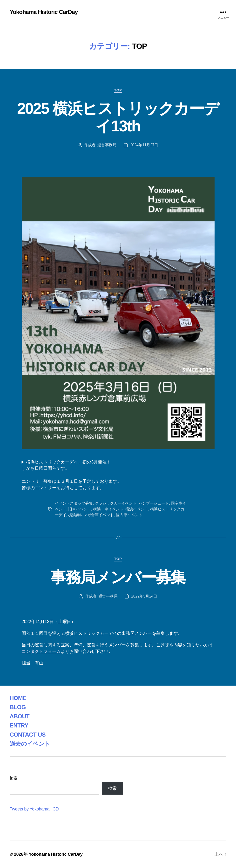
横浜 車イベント (108, 509)
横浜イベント (137, 509)
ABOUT (20, 716)
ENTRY (19, 725)
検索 (13, 778)
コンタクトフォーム (41, 651)
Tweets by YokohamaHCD (34, 809)
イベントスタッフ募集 (74, 503)
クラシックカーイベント (116, 503)
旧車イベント (80, 509)
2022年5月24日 (144, 596)
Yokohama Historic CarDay (44, 12)
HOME (18, 698)
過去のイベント (30, 744)
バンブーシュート (154, 503)
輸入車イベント (129, 515)
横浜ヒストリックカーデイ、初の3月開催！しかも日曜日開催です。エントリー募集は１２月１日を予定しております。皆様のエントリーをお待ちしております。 (72, 475)
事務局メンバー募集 (118, 577)
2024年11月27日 (144, 145)
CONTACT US (28, 735)
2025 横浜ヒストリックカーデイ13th (118, 117)
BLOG (18, 707)
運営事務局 (107, 145)
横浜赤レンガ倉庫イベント (91, 515)
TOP (118, 90)
